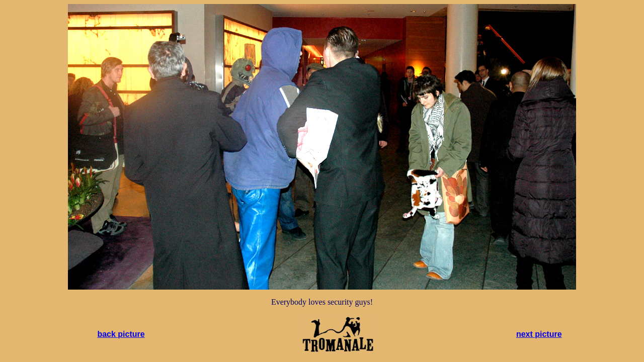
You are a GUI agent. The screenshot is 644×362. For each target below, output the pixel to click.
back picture (121, 334)
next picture (539, 334)
